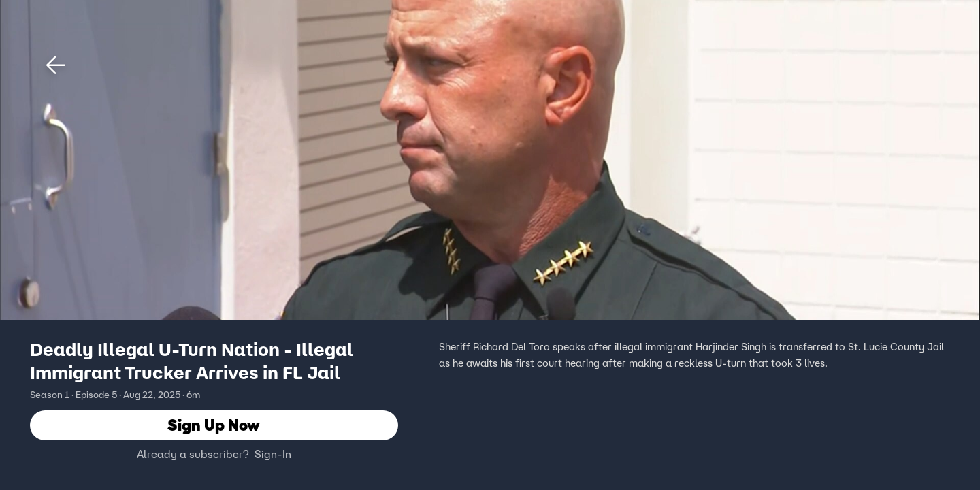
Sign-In (273, 454)
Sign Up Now (214, 425)
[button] (56, 65)
